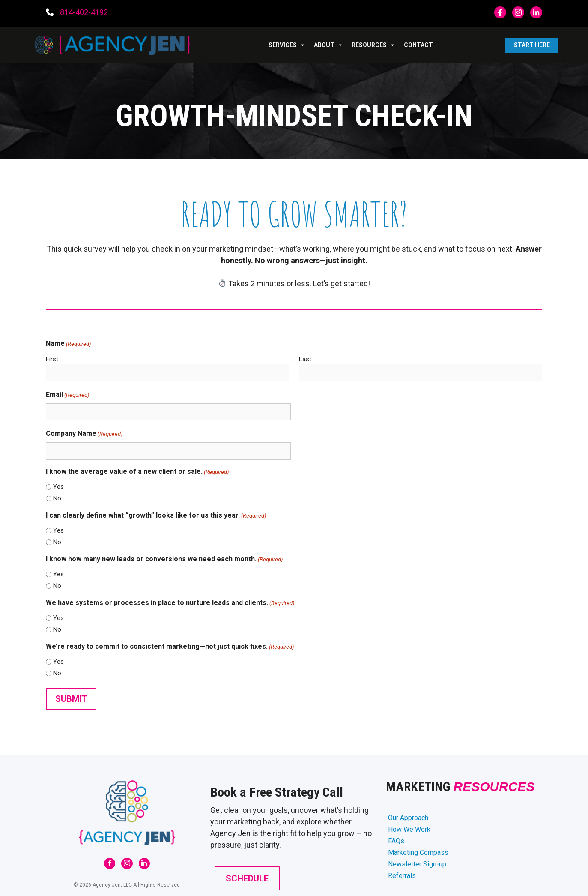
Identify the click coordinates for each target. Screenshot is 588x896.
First (52, 359)
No (57, 498)
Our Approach (408, 818)
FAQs (396, 841)
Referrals (402, 876)
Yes (58, 487)
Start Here (532, 45)
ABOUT (328, 45)
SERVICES (287, 45)
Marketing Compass (418, 853)
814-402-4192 (84, 12)
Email (67, 395)
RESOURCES (373, 45)
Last (305, 359)
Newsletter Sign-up (417, 864)
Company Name (84, 434)
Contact (418, 45)
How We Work (409, 829)
